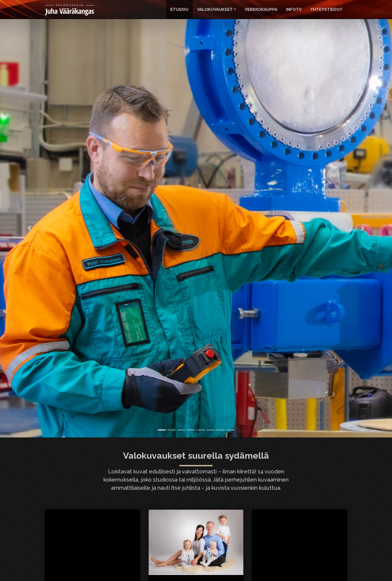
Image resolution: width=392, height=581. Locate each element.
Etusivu (179, 10)
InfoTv (294, 10)
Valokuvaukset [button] (215, 10)
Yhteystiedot (327, 10)
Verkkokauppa (261, 10)
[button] (29, 228)
